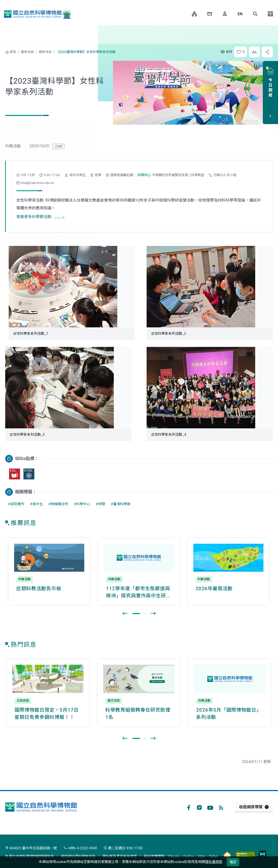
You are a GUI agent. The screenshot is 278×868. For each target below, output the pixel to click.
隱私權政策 (214, 862)
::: (185, 14)
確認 (233, 862)
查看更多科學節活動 (34, 217)
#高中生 (36, 504)
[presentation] (125, 614)
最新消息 (27, 52)
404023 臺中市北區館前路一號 (31, 848)
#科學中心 (82, 504)
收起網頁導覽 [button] (251, 807)
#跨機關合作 (58, 504)
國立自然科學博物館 (36, 14)
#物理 (100, 504)
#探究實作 (16, 504)
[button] (255, 14)
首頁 (13, 52)
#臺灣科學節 (121, 504)
